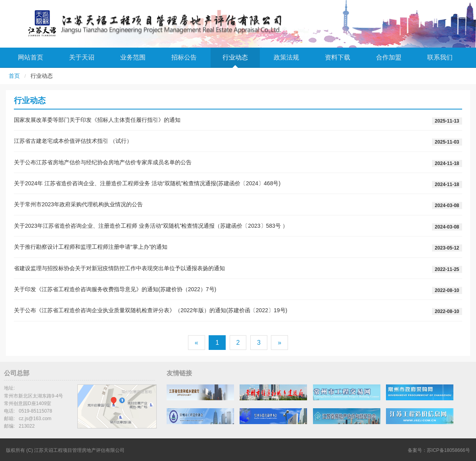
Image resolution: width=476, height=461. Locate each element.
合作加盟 (389, 57)
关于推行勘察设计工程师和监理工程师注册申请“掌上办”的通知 (91, 247)
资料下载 (338, 57)
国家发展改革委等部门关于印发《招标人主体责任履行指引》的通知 (97, 120)
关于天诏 (82, 57)
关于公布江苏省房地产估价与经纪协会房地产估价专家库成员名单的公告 (103, 162)
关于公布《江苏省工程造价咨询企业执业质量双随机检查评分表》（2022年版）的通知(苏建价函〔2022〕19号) (151, 310)
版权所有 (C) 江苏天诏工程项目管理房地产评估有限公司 (65, 450)
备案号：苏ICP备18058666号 (439, 450)
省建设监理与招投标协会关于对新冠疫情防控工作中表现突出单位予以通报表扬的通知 (119, 268)
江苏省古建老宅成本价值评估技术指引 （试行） (73, 141)
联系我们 (440, 57)
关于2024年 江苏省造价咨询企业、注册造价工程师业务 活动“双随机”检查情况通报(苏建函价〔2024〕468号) (147, 183)
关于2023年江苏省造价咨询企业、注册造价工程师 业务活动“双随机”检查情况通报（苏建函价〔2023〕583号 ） (151, 226)
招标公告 (184, 57)
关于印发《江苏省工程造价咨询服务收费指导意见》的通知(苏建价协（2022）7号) (115, 289)
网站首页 (31, 57)
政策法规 (286, 57)
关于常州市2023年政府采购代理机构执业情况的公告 (78, 204)
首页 (14, 76)
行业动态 (235, 57)
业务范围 (133, 57)
